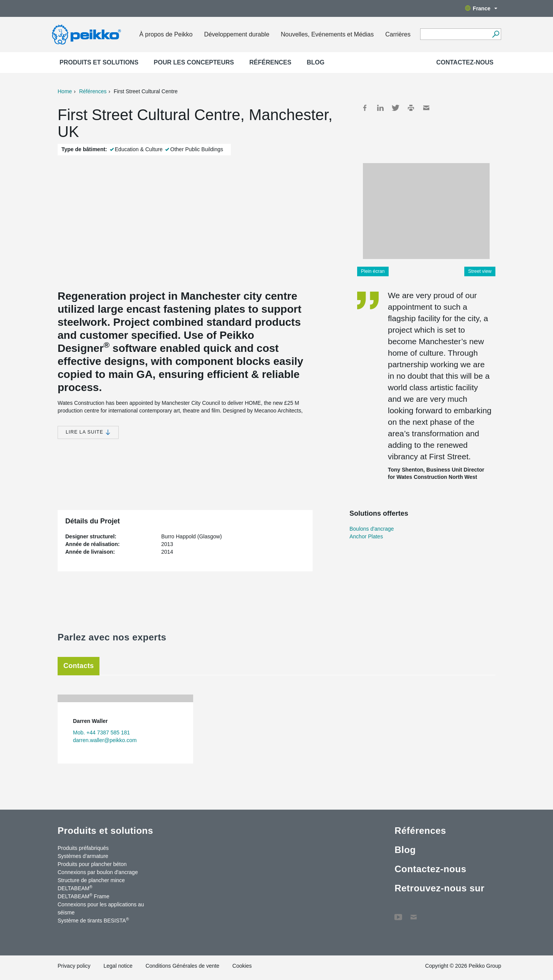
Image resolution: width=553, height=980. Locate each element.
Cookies (242, 966)
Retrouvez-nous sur (439, 888)
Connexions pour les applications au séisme (101, 908)
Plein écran (373, 271)
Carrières (398, 34)
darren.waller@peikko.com (105, 740)
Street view (480, 271)
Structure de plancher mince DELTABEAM (91, 884)
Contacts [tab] (79, 666)
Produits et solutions (99, 62)
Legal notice (118, 966)
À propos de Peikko (166, 34)
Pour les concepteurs (194, 62)
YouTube (398, 913)
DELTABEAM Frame (84, 896)
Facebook (365, 108)
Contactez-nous (465, 62)
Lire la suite (88, 432)
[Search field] (455, 35)
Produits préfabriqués (83, 848)
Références (270, 62)
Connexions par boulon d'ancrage (98, 872)
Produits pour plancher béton (92, 864)
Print (411, 108)
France (481, 8)
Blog (316, 62)
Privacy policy (74, 966)
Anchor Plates (366, 536)
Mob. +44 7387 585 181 (101, 733)
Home (65, 91)
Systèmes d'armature (83, 856)
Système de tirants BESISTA (93, 920)
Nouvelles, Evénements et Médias (327, 34)
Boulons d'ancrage (372, 529)
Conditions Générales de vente (182, 966)
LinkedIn (380, 108)
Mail (426, 108)
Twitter (396, 108)
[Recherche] (496, 34)
